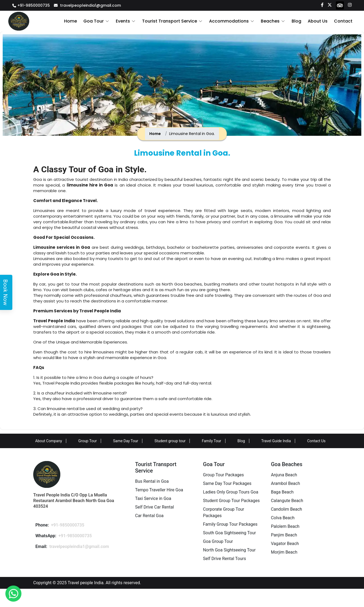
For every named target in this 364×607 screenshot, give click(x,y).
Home (76, 21)
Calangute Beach (287, 501)
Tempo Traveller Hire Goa (159, 490)
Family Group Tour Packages (230, 524)
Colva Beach (283, 518)
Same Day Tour (126, 441)
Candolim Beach (287, 509)
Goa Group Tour (218, 541)
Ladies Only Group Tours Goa (231, 492)
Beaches (272, 21)
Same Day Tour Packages (227, 483)
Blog (297, 21)
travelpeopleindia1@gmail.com (90, 5)
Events (127, 21)
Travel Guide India (276, 441)
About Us (318, 21)
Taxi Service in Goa (153, 498)
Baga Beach (282, 492)
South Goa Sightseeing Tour (229, 533)
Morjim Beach (284, 552)
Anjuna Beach (284, 475)
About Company (49, 441)
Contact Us (316, 441)
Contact (343, 21)
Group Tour (88, 441)
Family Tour (211, 441)
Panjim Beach (284, 535)
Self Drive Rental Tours (224, 559)
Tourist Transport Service (173, 21)
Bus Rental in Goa (152, 481)
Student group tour (170, 441)
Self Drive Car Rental (155, 507)
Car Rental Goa (149, 516)
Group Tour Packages (223, 475)
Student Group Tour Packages (231, 501)
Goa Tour (98, 21)
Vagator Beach (285, 544)
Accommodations (231, 21)
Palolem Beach (285, 526)
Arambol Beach (286, 483)
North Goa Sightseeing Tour (229, 550)
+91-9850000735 (34, 5)
